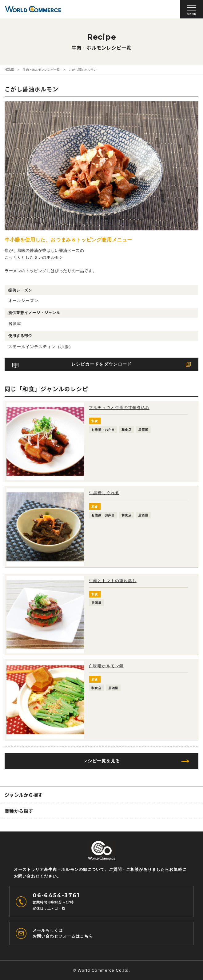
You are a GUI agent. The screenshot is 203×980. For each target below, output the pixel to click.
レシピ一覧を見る (102, 761)
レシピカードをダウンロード (102, 364)
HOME (9, 70)
